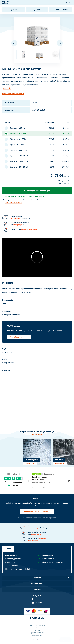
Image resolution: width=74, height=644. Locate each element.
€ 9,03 (52, 161)
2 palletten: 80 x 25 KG (18, 150)
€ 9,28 (52, 150)
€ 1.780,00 (66, 167)
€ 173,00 (66, 134)
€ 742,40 (66, 150)
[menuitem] (37, 599)
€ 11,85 (51, 139)
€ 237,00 (66, 139)
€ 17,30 (51, 134)
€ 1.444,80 (66, 161)
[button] (23, 55)
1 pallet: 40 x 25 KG (17, 145)
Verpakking (10, 110)
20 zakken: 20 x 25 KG (18, 139)
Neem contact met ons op (14, 202)
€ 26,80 (51, 128)
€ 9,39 (52, 145)
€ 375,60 (66, 145)
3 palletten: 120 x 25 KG (19, 156)
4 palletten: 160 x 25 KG (19, 161)
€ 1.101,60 (66, 156)
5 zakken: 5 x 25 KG (17, 128)
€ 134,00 (66, 128)
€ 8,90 (52, 167)
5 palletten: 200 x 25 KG (19, 167)
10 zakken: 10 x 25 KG (18, 134)
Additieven (9, 103)
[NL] (5, 3)
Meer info (7, 88)
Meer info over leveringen (19, 337)
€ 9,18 (52, 156)
